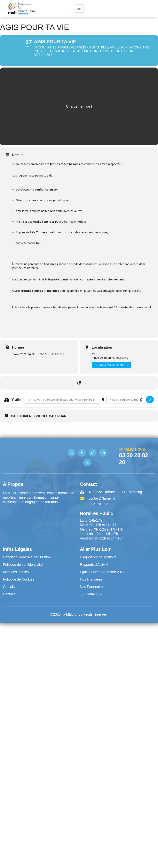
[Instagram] (71, 457)
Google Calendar (50, 420)
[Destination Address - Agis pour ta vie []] (125, 404)
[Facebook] (82, 457)
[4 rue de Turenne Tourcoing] (39, 524)
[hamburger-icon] (79, 9)
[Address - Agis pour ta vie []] (62, 404)
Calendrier (21, 420)
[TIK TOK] (93, 457)
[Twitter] (87, 466)
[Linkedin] (103, 457)
